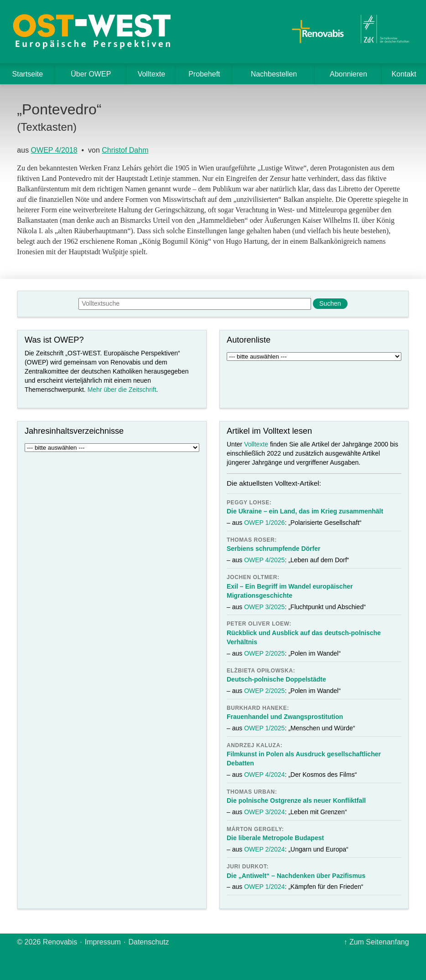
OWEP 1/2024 (264, 887)
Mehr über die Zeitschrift (122, 390)
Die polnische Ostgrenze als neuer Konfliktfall (296, 800)
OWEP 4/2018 (54, 150)
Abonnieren (348, 74)
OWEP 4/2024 (264, 775)
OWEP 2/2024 (264, 849)
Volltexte (151, 74)
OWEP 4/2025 (264, 560)
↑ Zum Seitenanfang (376, 942)
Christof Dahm (125, 150)
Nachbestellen (274, 74)
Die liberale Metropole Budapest (275, 838)
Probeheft (204, 74)
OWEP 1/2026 (264, 523)
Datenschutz (148, 942)
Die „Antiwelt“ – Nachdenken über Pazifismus (296, 876)
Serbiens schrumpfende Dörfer (273, 549)
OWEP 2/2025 (264, 653)
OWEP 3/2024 (264, 812)
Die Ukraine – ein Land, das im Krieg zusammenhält (305, 511)
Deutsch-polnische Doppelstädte (276, 679)
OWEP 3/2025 (264, 607)
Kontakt (404, 74)
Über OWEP (91, 74)
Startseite (28, 74)
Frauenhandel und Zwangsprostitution (285, 717)
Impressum (103, 942)
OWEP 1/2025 (264, 728)
